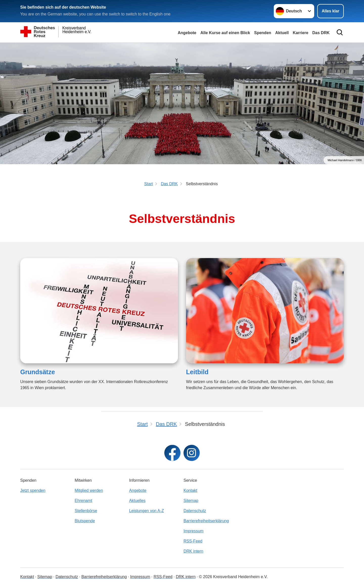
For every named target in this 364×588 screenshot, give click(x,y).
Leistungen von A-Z (147, 511)
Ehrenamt (83, 501)
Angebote (187, 33)
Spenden (263, 33)
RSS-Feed (193, 541)
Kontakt (190, 490)
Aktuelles (137, 501)
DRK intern (193, 551)
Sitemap (191, 501)
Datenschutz (195, 511)
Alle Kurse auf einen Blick (225, 33)
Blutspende (85, 521)
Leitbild (197, 372)
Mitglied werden (89, 490)
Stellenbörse (86, 511)
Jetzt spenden (33, 490)
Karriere (300, 33)
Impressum (194, 531)
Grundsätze (38, 372)
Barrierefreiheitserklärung (206, 521)
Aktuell (282, 33)
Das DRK (321, 33)
